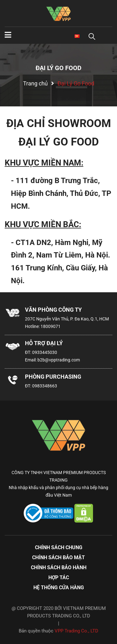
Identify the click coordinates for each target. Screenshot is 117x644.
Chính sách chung (59, 547)
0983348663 (45, 386)
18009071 (51, 326)
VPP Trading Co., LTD (76, 631)
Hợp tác (59, 578)
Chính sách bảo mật (58, 557)
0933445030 (45, 352)
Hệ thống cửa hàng (59, 588)
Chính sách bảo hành (59, 567)
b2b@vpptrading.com (59, 360)
